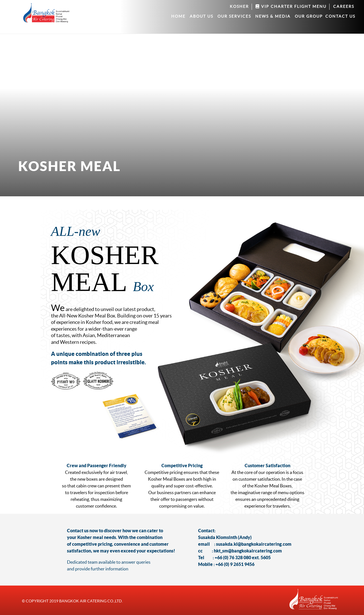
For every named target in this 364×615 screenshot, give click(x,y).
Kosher (239, 6)
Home (178, 16)
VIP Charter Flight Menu (291, 6)
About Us (201, 16)
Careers (344, 6)
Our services (234, 16)
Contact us (340, 16)
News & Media (273, 16)
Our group (309, 16)
